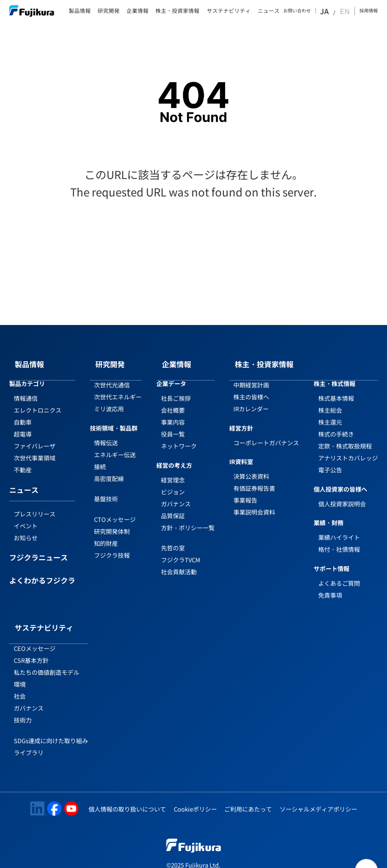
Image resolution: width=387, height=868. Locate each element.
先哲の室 (173, 539)
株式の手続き (336, 425)
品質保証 (173, 507)
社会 (20, 678)
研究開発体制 (112, 522)
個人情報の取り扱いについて (127, 791)
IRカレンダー (251, 400)
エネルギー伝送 (115, 445)
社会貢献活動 (179, 563)
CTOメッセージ (115, 510)
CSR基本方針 (31, 642)
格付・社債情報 (339, 540)
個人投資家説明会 (342, 495)
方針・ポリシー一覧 (188, 518)
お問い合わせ (310, 11)
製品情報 (80, 11)
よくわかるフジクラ (42, 572)
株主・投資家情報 (177, 11)
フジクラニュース (39, 549)
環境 (20, 666)
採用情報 (369, 11)
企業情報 (138, 11)
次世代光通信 (112, 376)
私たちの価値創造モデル (47, 654)
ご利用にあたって (248, 791)
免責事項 (330, 586)
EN (347, 11)
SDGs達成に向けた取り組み (51, 722)
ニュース (269, 11)
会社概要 (173, 401)
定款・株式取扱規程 (345, 437)
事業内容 (173, 413)
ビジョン (173, 483)
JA (336, 11)
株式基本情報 (336, 389)
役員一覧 (173, 425)
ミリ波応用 (109, 400)
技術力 (23, 702)
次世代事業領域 (35, 449)
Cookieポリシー (195, 791)
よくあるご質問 (339, 574)
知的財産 (106, 534)
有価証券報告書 (254, 479)
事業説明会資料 (254, 503)
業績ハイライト (339, 528)
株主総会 (330, 401)
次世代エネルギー (118, 388)
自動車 (23, 413)
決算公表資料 (251, 467)
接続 (100, 457)
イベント (26, 517)
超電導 (23, 425)
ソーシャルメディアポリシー (318, 791)
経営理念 (173, 471)
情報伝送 (106, 434)
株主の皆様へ (251, 388)
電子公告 (330, 461)
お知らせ (26, 529)
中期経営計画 (251, 376)
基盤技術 (106, 490)
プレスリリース (35, 505)
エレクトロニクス (38, 401)
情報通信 (26, 389)
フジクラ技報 (112, 546)
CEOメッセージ (35, 630)
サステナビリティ (229, 11)
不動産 (23, 461)
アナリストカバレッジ (348, 449)
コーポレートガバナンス (266, 434)
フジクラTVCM (181, 551)
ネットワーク (179, 437)
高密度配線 (109, 469)
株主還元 (330, 413)
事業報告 (245, 491)
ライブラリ (29, 734)
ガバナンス (176, 495)
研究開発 (109, 11)
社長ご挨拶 (176, 389)
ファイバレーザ (35, 437)
